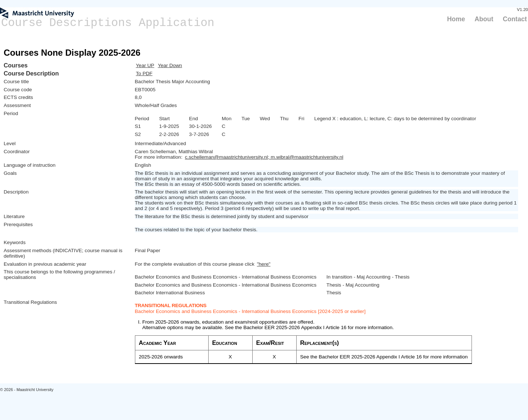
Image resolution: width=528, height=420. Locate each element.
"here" (264, 264)
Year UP (145, 65)
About (484, 19)
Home (456, 19)
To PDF (144, 73)
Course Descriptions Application (108, 23)
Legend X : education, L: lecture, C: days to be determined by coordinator (395, 119)
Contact (515, 19)
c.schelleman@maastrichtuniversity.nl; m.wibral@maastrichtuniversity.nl (264, 157)
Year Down (170, 65)
